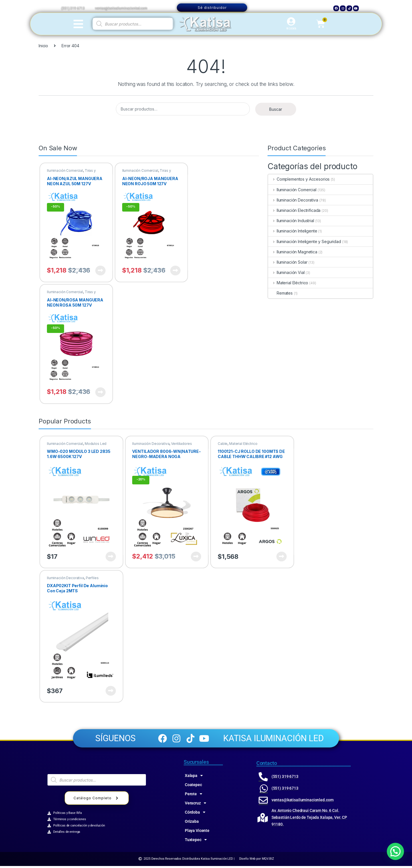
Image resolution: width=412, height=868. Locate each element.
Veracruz (196, 805)
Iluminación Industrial (291, 221)
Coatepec (193, 787)
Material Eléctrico (288, 283)
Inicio (43, 46)
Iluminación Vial (286, 272)
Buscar (276, 109)
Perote (194, 796)
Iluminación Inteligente (293, 231)
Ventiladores (181, 444)
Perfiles (92, 578)
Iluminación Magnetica (293, 252)
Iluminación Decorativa (293, 200)
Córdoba (195, 814)
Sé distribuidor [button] (212, 8)
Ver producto (100, 271)
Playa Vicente (197, 833)
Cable (223, 444)
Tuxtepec (196, 842)
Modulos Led (96, 444)
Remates (280, 293)
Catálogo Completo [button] (97, 800)
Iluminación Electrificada (294, 210)
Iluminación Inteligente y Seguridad (305, 241)
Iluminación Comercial (65, 170)
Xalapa (194, 778)
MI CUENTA (291, 28)
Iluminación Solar (288, 262)
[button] (395, 851)
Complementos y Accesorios (299, 179)
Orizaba (192, 823)
